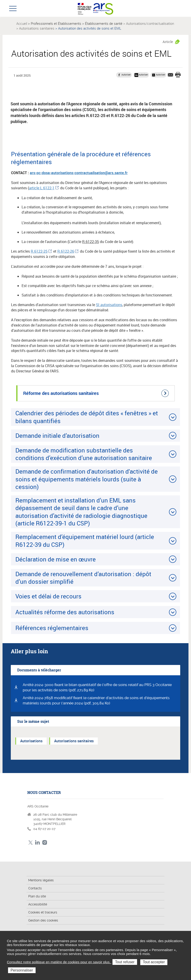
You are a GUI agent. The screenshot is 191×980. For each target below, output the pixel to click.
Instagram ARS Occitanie (45, 842)
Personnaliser (22, 970)
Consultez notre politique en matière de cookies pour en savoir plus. (59, 962)
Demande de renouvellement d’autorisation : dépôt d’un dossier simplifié (83, 578)
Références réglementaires (52, 628)
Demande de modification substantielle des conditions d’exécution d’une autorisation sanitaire (84, 454)
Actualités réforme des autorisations (65, 612)
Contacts (35, 888)
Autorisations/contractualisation (150, 23)
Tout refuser (125, 962)
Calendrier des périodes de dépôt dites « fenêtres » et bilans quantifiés (87, 417)
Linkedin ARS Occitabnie (38, 842)
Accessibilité (38, 904)
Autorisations (31, 741)
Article (168, 42)
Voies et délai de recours (48, 596)
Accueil (22, 23)
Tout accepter (154, 962)
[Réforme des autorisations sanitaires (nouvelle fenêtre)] (95, 393)
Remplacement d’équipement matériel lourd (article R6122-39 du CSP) (85, 540)
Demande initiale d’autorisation (57, 436)
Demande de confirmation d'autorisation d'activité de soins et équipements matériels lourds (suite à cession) (87, 479)
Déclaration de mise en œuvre (56, 559)
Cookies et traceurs (43, 912)
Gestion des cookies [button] (43, 920)
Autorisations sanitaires (37, 28)
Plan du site (37, 896)
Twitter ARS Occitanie (30, 842)
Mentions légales (41, 880)
